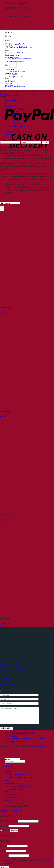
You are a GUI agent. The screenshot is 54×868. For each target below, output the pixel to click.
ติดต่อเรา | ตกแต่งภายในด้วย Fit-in (18, 745)
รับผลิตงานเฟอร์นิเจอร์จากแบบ (21, 47)
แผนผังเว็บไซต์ (39, 750)
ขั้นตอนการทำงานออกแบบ (20, 59)
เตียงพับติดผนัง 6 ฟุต (17, 126)
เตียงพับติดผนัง (10, 106)
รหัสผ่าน (4, 829)
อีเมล (3, 854)
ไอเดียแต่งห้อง (10, 70)
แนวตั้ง (16, 112)
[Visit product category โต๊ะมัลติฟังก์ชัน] (27, 574)
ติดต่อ (7, 78)
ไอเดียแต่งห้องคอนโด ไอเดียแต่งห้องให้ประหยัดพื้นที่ (25, 742)
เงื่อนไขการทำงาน (17, 792)
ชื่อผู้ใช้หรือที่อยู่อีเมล (9, 825)
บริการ (7, 41)
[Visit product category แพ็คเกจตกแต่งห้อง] (27, 471)
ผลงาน (7, 51)
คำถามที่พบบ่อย (11, 74)
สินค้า (7, 65)
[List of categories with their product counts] (10, 203)
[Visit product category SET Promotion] (27, 263)
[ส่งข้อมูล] (5, 768)
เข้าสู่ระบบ (14, 834)
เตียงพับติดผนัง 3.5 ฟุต (18, 109)
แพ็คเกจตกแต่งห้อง (12, 132)
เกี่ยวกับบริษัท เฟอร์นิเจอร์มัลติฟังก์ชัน (19, 736)
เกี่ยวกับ (8, 36)
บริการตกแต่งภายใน (17, 44)
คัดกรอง (45, 142)
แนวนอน (17, 115)
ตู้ (5, 103)
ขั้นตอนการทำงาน (12, 55)
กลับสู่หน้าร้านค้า (16, 76)
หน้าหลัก (8, 32)
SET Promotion (11, 101)
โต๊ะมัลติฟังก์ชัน (11, 135)
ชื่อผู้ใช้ (3, 850)
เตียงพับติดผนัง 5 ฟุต (17, 118)
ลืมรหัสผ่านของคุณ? (8, 839)
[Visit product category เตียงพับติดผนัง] (27, 367)
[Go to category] (2, 208)
